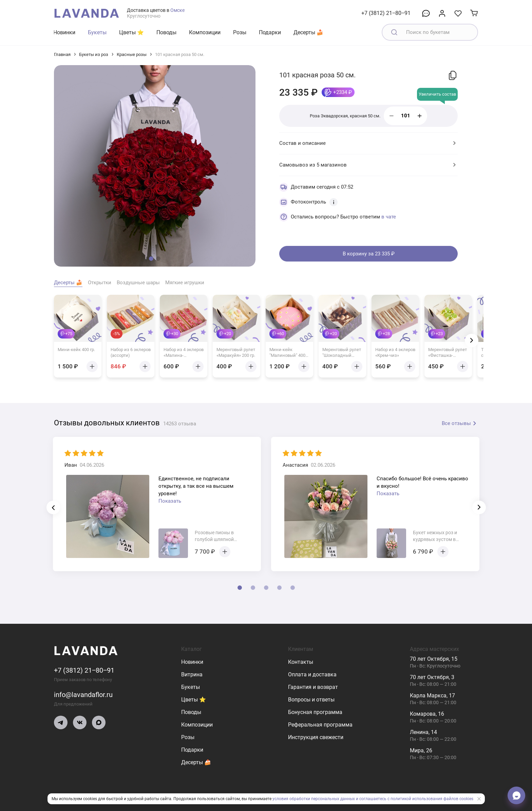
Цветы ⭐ (131, 32)
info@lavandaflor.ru (83, 695)
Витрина (192, 674)
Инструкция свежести (316, 737)
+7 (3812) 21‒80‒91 (386, 13)
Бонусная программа (315, 712)
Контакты (301, 662)
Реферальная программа (320, 725)
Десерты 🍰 (308, 32)
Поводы (166, 32)
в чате (389, 217)
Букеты (97, 32)
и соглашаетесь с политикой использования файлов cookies (415, 799)
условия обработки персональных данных (314, 799)
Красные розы (132, 54)
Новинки (64, 32)
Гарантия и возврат (313, 687)
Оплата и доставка (312, 674)
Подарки (270, 32)
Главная (62, 54)
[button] (151, 259)
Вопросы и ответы (311, 700)
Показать (170, 501)
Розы (240, 32)
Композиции (205, 32)
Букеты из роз (94, 54)
